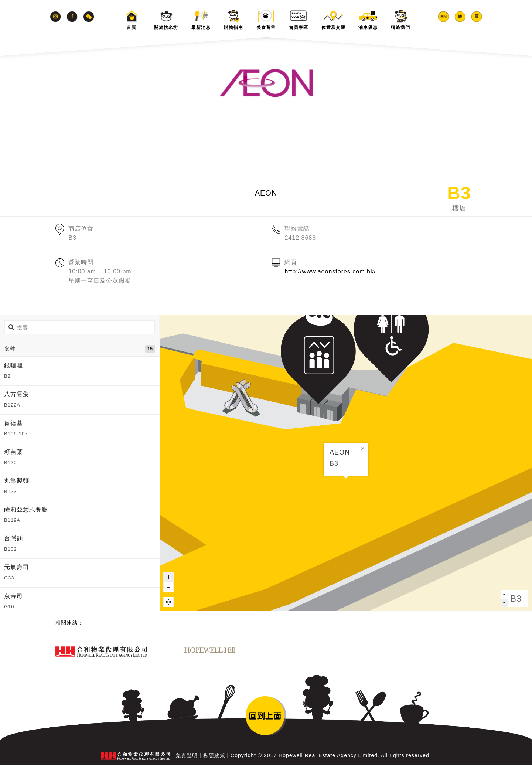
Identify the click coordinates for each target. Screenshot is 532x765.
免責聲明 (187, 755)
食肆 (80, 349)
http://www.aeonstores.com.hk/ (330, 271)
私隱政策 (214, 755)
